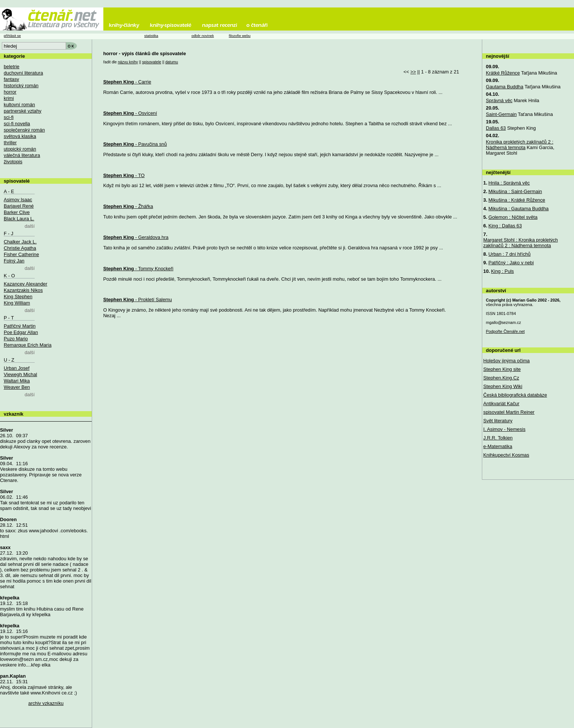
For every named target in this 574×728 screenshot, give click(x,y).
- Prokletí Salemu (138, 300)
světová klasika (20, 136)
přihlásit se (12, 36)
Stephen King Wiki (503, 386)
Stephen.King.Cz (501, 378)
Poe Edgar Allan (21, 332)
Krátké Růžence (503, 73)
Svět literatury (498, 421)
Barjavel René (19, 206)
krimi (9, 98)
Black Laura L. (19, 219)
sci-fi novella (17, 124)
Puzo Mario (16, 339)
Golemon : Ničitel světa (513, 217)
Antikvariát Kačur (501, 404)
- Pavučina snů (135, 144)
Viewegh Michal (20, 374)
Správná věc (499, 100)
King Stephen (18, 297)
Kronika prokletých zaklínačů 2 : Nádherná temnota (520, 145)
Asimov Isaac (18, 200)
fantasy (11, 79)
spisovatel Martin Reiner (509, 412)
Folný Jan (14, 261)
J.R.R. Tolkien (498, 438)
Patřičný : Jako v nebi (511, 263)
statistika (151, 36)
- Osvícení (130, 113)
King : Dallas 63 (505, 226)
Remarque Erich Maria (28, 345)
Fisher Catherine (21, 254)
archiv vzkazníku (46, 703)
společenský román (24, 130)
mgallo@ (504, 322)
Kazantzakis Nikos (23, 290)
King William (17, 303)
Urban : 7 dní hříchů (509, 254)
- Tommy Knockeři (138, 269)
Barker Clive (17, 212)
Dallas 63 (496, 128)
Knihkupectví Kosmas (506, 455)
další (30, 226)
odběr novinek (203, 36)
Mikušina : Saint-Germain (515, 191)
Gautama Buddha (505, 87)
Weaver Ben (17, 387)
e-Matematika (498, 446)
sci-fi (9, 117)
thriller (10, 143)
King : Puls (503, 271)
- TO (124, 175)
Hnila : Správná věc (509, 183)
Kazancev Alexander (26, 284)
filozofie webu (239, 36)
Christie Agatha (20, 248)
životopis (13, 162)
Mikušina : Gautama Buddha (518, 209)
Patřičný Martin (20, 326)
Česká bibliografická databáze (515, 395)
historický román (21, 86)
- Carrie (127, 82)
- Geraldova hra (136, 237)
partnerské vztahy (23, 111)
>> (413, 72)
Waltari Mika (17, 381)
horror (10, 92)
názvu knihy (128, 62)
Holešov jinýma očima (506, 361)
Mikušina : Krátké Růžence (517, 200)
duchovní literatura (23, 73)
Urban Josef (17, 368)
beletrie (12, 67)
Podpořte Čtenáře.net (505, 331)
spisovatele (152, 62)
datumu (172, 62)
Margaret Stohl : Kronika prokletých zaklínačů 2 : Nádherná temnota (521, 243)
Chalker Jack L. (20, 242)
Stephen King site (502, 369)
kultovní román (19, 105)
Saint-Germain (501, 114)
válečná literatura (22, 155)
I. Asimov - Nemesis (504, 429)
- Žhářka (128, 206)
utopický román (20, 149)
